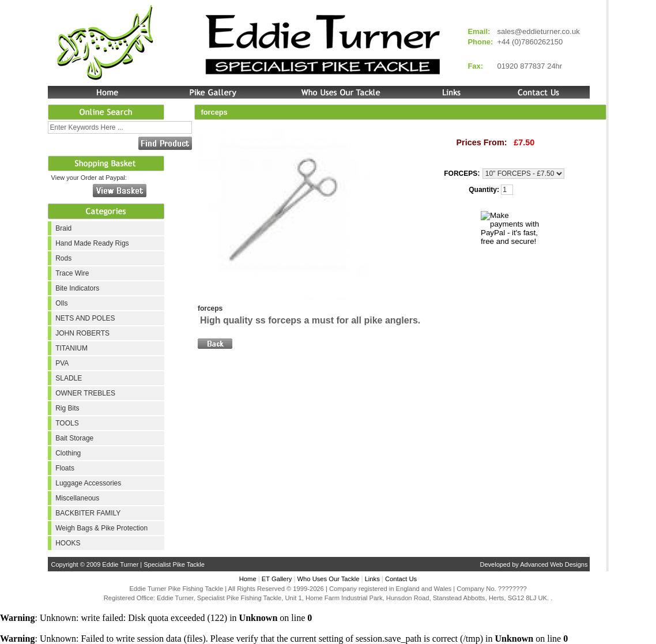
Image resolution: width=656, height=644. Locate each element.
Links (372, 579)
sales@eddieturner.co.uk (538, 31)
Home (248, 579)
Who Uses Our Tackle (329, 579)
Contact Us (401, 579)
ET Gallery (277, 579)
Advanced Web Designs (554, 564)
